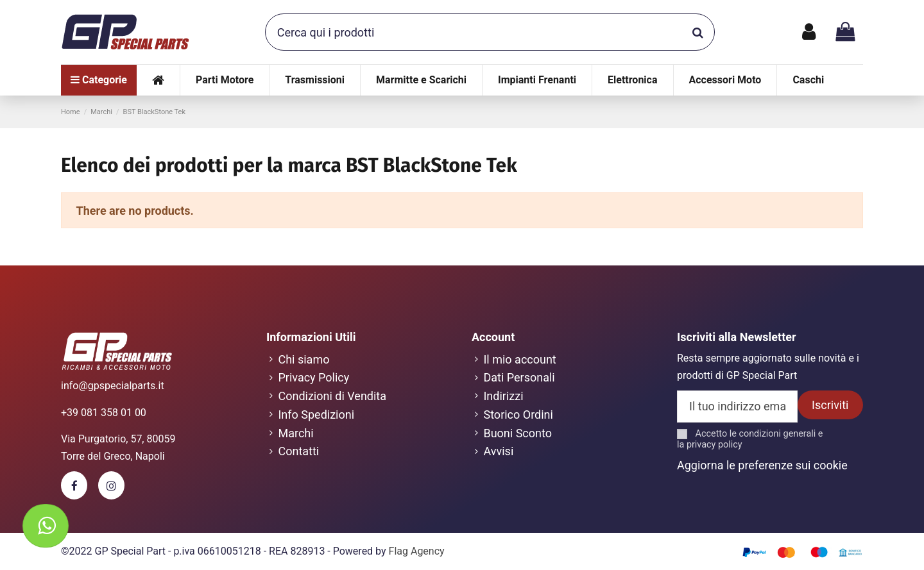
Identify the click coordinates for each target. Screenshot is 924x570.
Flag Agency (417, 551)
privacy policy (714, 445)
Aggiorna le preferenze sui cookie (762, 465)
